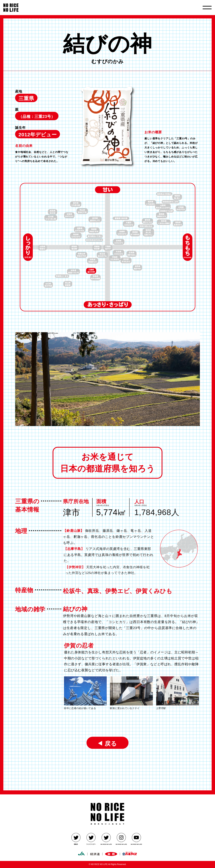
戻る (110, 743)
